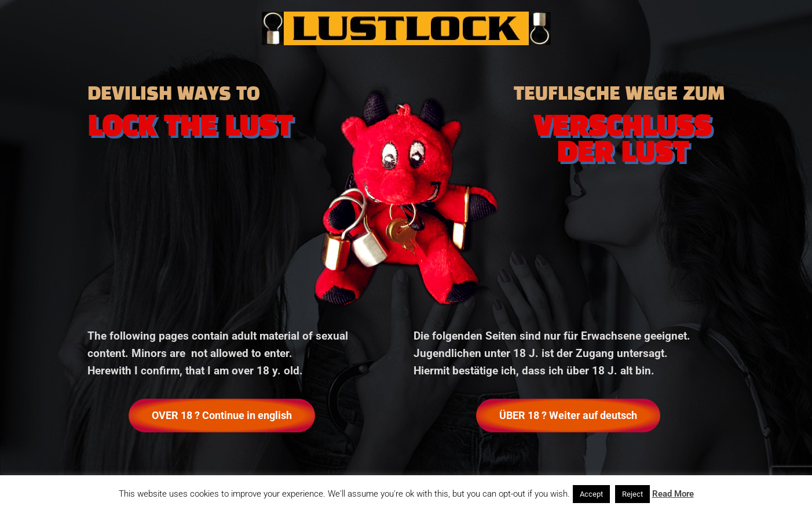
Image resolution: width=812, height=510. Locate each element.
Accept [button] (591, 494)
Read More (673, 494)
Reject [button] (632, 494)
